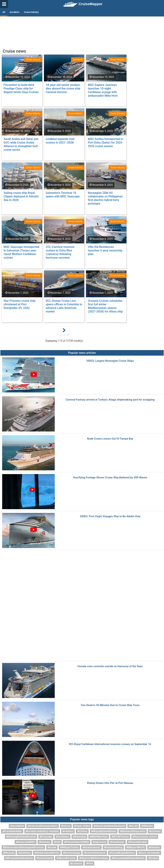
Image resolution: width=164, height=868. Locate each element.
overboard (46, 858)
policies (25, 853)
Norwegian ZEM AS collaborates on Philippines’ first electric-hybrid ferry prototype (106, 198)
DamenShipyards (134, 831)
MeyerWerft (136, 847)
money (46, 842)
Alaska (148, 826)
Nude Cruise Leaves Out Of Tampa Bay (110, 439)
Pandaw (81, 837)
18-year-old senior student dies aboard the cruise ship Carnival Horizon (63, 89)
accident (18, 826)
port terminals (150, 853)
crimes (156, 831)
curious (77, 864)
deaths (155, 847)
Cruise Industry (31, 12)
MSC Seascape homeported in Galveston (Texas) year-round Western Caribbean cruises (21, 252)
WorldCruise (67, 858)
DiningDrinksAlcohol (22, 837)
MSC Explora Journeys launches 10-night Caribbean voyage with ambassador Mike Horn (103, 90)
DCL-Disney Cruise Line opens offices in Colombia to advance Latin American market (64, 306)
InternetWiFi (27, 842)
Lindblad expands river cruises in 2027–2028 (60, 141)
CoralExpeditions (123, 853)
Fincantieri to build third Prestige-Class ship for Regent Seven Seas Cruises (21, 89)
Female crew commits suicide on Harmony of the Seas (110, 666)
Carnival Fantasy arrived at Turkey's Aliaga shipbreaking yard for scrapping (110, 400)
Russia (10, 853)
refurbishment (96, 853)
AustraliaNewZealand (110, 826)
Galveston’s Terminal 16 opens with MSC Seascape (63, 195)
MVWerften (100, 837)
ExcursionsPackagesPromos (24, 847)
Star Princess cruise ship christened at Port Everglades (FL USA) (19, 304)
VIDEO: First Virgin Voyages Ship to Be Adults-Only (110, 516)
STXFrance (121, 837)
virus (67, 826)
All (4, 12)
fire (90, 864)
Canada (47, 837)
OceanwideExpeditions (129, 858)
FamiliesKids (13, 831)
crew (53, 847)
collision (64, 837)
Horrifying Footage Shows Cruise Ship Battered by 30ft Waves (110, 478)
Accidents (14, 12)
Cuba (154, 858)
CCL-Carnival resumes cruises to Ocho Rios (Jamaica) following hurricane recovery (60, 252)
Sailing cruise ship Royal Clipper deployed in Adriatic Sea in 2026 (21, 196)
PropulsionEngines (20, 858)
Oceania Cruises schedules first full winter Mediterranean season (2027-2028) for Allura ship (105, 306)
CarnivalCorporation (44, 826)
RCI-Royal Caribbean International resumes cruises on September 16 (110, 744)
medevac (118, 842)
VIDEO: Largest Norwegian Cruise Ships (110, 361)
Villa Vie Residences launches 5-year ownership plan (105, 250)
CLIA (134, 826)
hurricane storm (146, 837)
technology (73, 853)
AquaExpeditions (105, 831)
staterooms (92, 847)
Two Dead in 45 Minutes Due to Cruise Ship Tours (110, 705)
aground (101, 842)
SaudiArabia (139, 842)
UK (58, 842)
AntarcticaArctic (48, 853)
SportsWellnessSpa (95, 858)
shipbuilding (114, 847)
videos (69, 831)
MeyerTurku (70, 847)
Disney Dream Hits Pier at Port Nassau (110, 783)
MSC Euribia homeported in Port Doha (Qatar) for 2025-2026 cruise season (105, 143)
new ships (83, 826)
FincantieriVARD (78, 842)
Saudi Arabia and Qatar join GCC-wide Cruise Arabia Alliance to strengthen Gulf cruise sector (21, 144)
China (83, 831)
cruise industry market (43, 831)
